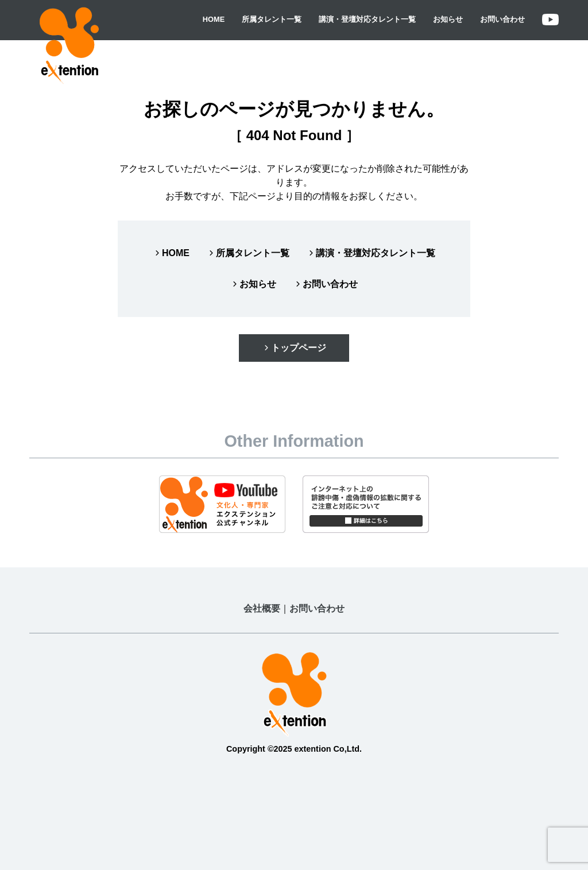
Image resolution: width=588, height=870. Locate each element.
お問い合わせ (502, 19)
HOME (214, 19)
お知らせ (448, 19)
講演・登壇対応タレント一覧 (367, 19)
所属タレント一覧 (272, 19)
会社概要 (262, 608)
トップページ (294, 348)
